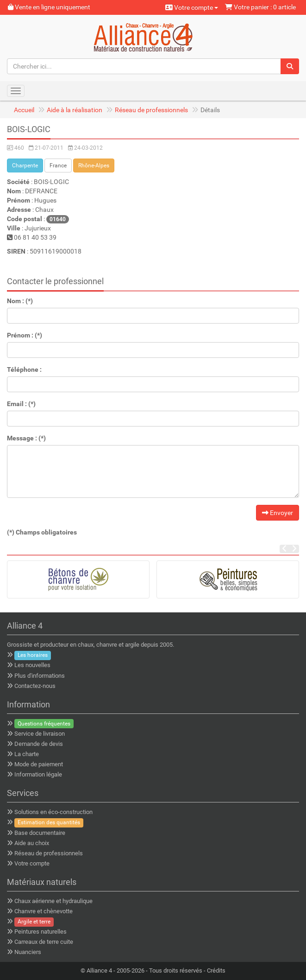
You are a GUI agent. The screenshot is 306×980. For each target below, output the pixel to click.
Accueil (24, 110)
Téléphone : (24, 369)
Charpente (25, 165)
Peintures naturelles (41, 932)
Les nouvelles (32, 665)
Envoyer (278, 513)
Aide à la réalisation (75, 110)
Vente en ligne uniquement (49, 7)
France (58, 165)
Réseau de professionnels (151, 110)
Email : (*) (21, 404)
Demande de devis (39, 744)
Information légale (38, 774)
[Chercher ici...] (144, 66)
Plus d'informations (40, 676)
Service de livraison (40, 734)
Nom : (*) (20, 301)
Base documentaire (40, 833)
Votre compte (192, 7)
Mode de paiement (39, 764)
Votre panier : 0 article (260, 7)
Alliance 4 (99, 970)
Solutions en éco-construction (53, 812)
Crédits (216, 970)
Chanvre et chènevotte (44, 911)
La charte (27, 754)
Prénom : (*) (25, 335)
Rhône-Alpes (94, 165)
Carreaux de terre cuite (44, 942)
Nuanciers (28, 952)
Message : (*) (26, 438)
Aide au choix (32, 843)
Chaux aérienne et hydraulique (53, 901)
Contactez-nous (35, 686)
